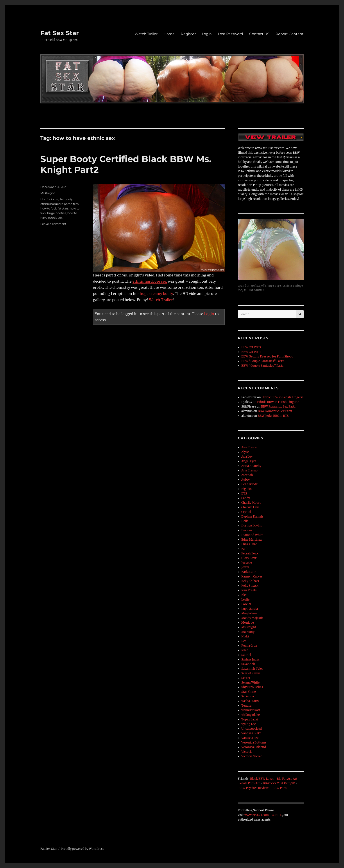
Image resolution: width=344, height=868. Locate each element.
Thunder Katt (251, 710)
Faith (245, 549)
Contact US (259, 34)
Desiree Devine (252, 526)
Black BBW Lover (262, 779)
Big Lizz (247, 489)
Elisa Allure (249, 544)
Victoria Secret (252, 756)
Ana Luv (247, 457)
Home (169, 34)
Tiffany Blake (251, 715)
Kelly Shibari (250, 581)
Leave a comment (53, 224)
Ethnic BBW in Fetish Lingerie (282, 397)
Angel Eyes (249, 461)
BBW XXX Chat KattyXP (279, 783)
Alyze (245, 452)
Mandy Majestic (252, 618)
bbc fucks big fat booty (56, 199)
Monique (248, 623)
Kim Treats (249, 590)
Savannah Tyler (252, 669)
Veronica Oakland (254, 747)
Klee (244, 595)
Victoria (247, 752)
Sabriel (246, 655)
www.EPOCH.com (257, 815)
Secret (246, 678)
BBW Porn (280, 788)
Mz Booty (248, 632)
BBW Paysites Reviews (254, 788)
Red (244, 641)
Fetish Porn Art (249, 783)
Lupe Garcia (250, 609)
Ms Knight (48, 193)
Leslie (245, 600)
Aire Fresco (249, 447)
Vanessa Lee (250, 738)
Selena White (250, 683)
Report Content (290, 34)
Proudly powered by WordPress (82, 849)
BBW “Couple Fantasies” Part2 (263, 361)
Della (245, 521)
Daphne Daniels (252, 517)
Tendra (246, 706)
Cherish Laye (250, 507)
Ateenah (247, 475)
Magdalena (249, 613)
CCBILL (277, 815)
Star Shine (249, 692)
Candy (246, 498)
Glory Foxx (249, 558)
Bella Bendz (249, 484)
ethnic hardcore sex (150, 281)
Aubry (245, 480)
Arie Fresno (249, 470)
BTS (244, 494)
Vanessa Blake (251, 733)
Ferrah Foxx (250, 553)
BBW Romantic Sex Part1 (278, 407)
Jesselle (247, 563)
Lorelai (246, 604)
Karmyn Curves (252, 577)
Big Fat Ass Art (287, 779)
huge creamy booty (156, 294)
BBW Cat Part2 (251, 347)
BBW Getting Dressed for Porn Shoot (267, 356)
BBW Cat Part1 (251, 352)
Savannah (248, 664)
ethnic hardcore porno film (60, 204)
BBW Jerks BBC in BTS (273, 416)
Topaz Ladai (250, 719)
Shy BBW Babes (252, 687)
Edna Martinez (252, 540)
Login (207, 34)
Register (188, 34)
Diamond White (252, 535)
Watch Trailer (146, 34)
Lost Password (230, 34)
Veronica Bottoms (254, 743)
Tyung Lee (249, 724)
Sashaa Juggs (251, 660)
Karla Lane (249, 572)
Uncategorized (252, 729)
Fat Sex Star (60, 33)
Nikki (245, 636)
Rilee (245, 650)
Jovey (245, 567)
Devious (247, 530)
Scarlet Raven (251, 673)
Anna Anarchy (251, 466)
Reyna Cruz (249, 646)
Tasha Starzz (250, 701)
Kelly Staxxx (250, 586)
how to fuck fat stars (54, 208)
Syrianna (248, 696)
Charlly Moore (251, 503)
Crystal (246, 512)
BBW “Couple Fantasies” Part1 (262, 366)
